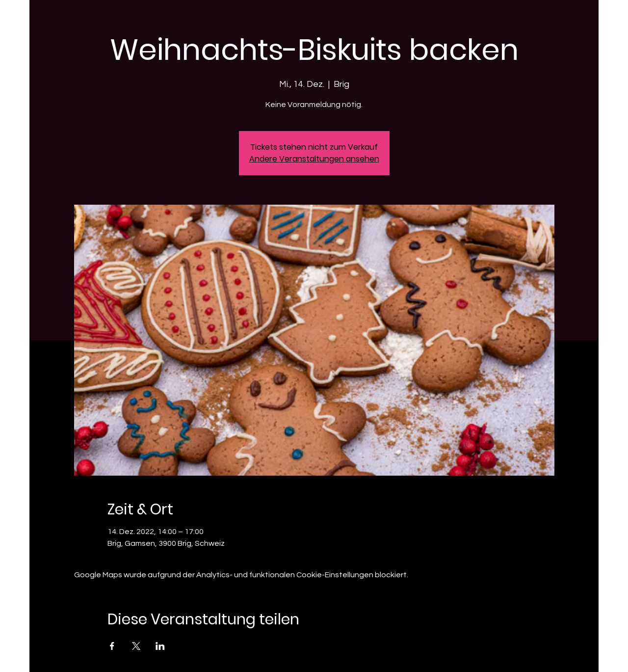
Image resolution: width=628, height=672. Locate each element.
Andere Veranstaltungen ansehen (314, 159)
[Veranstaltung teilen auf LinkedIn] (160, 646)
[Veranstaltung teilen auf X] (136, 646)
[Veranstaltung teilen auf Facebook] (112, 646)
